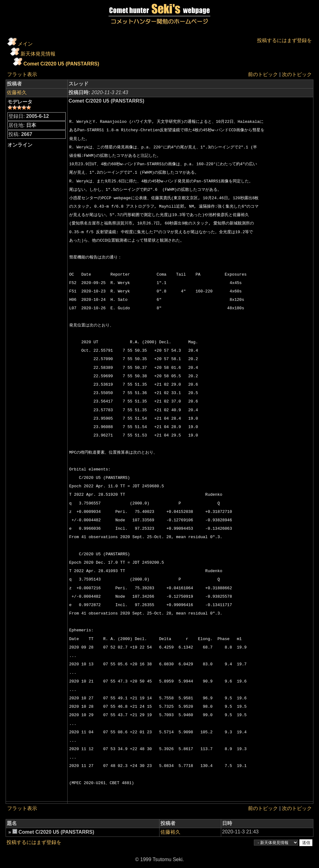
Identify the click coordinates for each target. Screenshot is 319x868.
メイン (25, 44)
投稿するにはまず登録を (284, 40)
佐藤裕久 (17, 92)
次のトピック (297, 74)
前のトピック (263, 74)
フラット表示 (22, 74)
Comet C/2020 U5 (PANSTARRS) (61, 64)
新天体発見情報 (38, 54)
